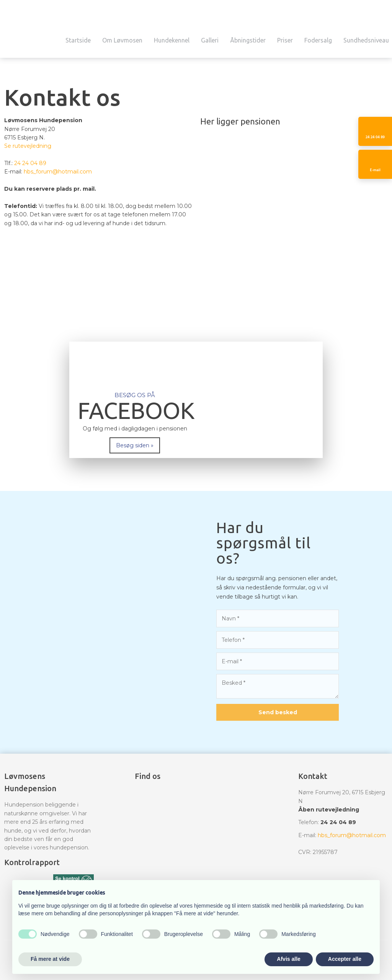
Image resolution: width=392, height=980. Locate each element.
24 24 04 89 (30, 163)
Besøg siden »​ (135, 445)
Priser (285, 40)
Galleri (210, 40)
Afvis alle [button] (288, 959)
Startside (78, 40)
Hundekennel (172, 40)
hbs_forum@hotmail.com (58, 172)
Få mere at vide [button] (50, 959)
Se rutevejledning (28, 146)
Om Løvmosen (122, 40)
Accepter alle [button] (345, 959)
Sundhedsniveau (366, 40)
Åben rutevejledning (329, 810)
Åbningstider (248, 40)
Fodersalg (318, 40)
